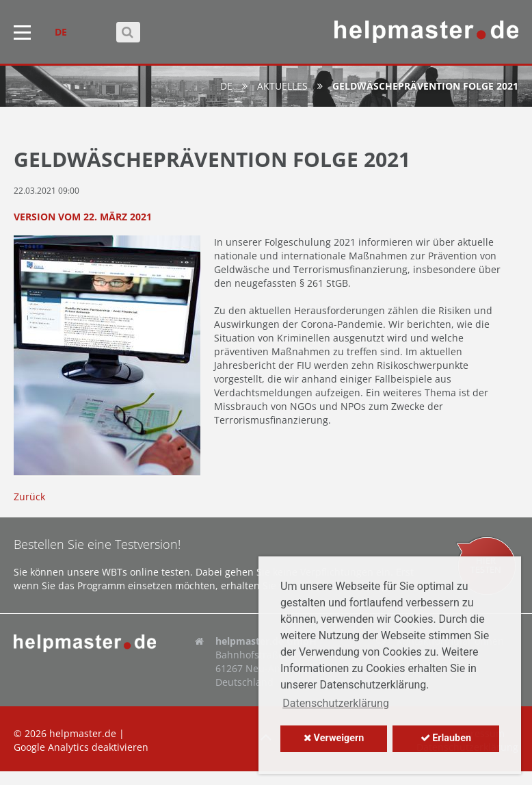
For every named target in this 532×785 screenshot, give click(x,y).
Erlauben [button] (446, 738)
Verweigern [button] (334, 738)
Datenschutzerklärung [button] (336, 703)
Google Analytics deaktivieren (81, 747)
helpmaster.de (83, 733)
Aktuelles (282, 86)
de (226, 86)
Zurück (29, 497)
